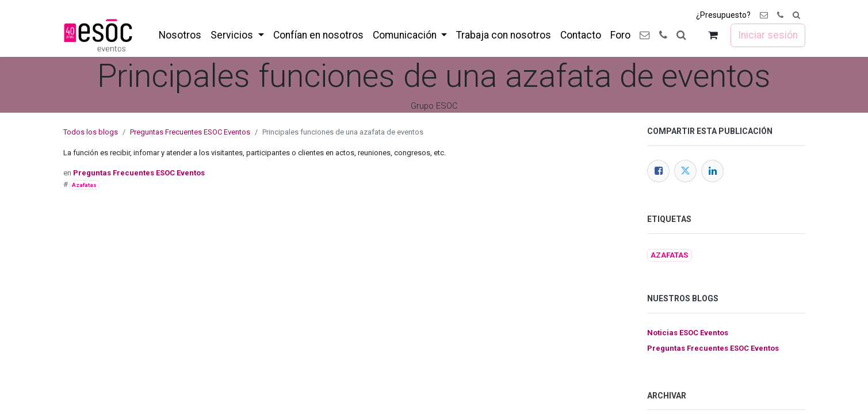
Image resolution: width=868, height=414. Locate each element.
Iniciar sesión (768, 35)
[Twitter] (685, 171)
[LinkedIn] (712, 171)
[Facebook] (658, 171)
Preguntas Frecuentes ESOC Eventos (190, 132)
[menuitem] (180, 35)
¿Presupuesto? (723, 15)
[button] (796, 15)
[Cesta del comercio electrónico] (712, 35)
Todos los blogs (91, 132)
